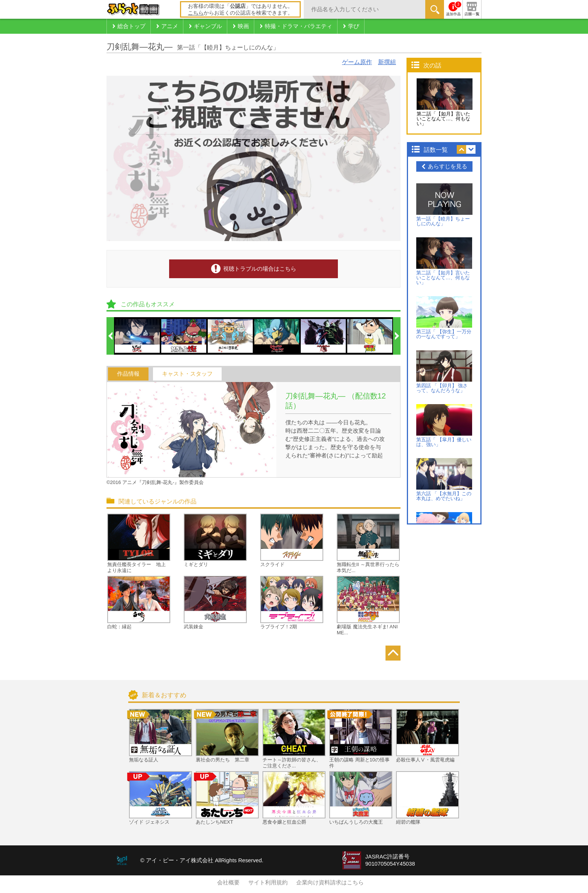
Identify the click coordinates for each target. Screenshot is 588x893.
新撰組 (387, 62)
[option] (138, 336)
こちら (196, 13)
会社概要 (228, 883)
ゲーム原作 (357, 62)
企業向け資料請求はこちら (330, 883)
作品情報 (128, 374)
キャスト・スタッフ (187, 374)
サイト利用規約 (268, 883)
